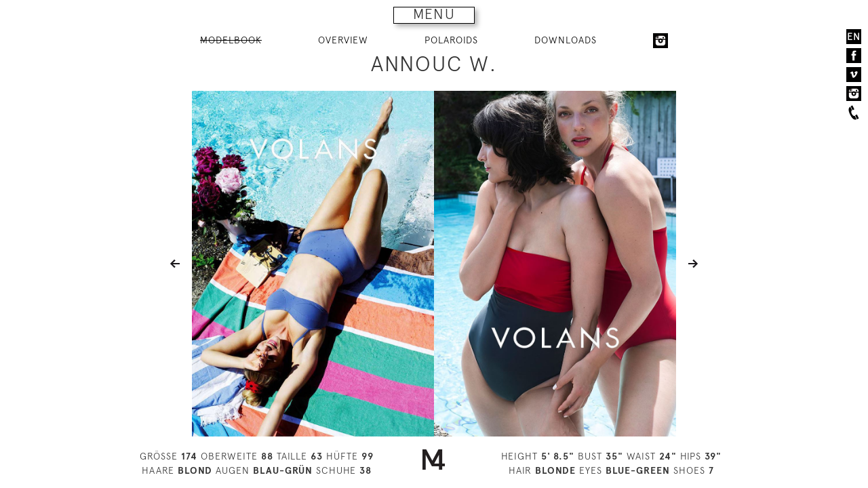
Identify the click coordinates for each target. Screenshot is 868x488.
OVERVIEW (343, 40)
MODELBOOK (231, 40)
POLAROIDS (451, 40)
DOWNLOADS (566, 40)
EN (854, 37)
